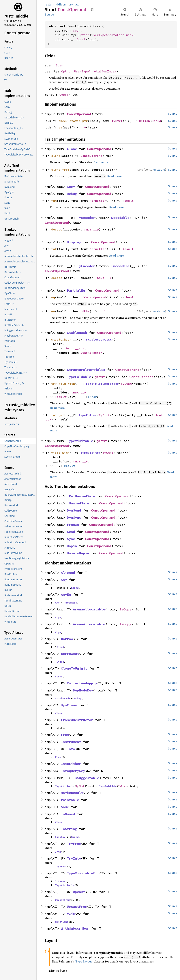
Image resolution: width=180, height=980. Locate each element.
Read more (101, 162)
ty (60, 127)
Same (65, 807)
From (65, 735)
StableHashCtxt (99, 339)
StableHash (77, 333)
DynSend (74, 510)
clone (56, 156)
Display (74, 242)
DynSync (74, 517)
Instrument (71, 742)
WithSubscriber (75, 928)
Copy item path (92, 9)
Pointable (70, 800)
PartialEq (76, 290)
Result (128, 201)
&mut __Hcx (75, 348)
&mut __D (91, 229)
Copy (71, 187)
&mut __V (80, 461)
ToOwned (68, 814)
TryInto (74, 858)
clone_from (60, 170)
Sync (71, 539)
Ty (84, 127)
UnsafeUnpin (78, 553)
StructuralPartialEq (86, 370)
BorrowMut (70, 654)
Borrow (67, 639)
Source (49, 15)
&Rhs (86, 311)
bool (130, 297)
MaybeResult (72, 793)
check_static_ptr (73, 121)
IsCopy (125, 609)
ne (53, 311)
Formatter (98, 201)
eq (53, 297)
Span (77, 30)
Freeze (73, 525)
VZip (71, 914)
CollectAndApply (82, 683)
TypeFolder (88, 415)
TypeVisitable (80, 441)
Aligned (68, 573)
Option (84, 35)
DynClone (69, 705)
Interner (61, 881)
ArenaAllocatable (89, 609)
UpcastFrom (62, 900)
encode (57, 278)
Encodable (120, 266)
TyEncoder (86, 266)
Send (71, 532)
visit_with (60, 453)
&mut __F (79, 392)
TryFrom (74, 844)
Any (64, 580)
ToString (69, 829)
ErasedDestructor (77, 720)
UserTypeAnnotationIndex (112, 35)
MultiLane (62, 922)
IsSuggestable (86, 778)
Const (81, 39)
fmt (54, 201)
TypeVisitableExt (83, 873)
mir (66, 4)
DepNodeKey (83, 690)
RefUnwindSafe (82, 496)
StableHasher (91, 353)
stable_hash (61, 339)
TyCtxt (117, 121)
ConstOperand (79, 114)
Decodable (120, 218)
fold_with (59, 415)
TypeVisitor (91, 453)
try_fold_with (63, 384)
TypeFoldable (79, 377)
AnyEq (66, 594)
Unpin (72, 546)
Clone (72, 149)
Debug (72, 194)
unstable (159, 170)
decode (57, 229)
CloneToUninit (74, 668)
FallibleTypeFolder (102, 384)
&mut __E (104, 278)
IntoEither (71, 764)
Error (92, 397)
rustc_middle (54, 4)
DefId (156, 121)
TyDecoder (86, 218)
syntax (74, 4)
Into (71, 749)
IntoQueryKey (73, 771)
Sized (75, 588)
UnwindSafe (79, 503)
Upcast (79, 892)
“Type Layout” (84, 961)
